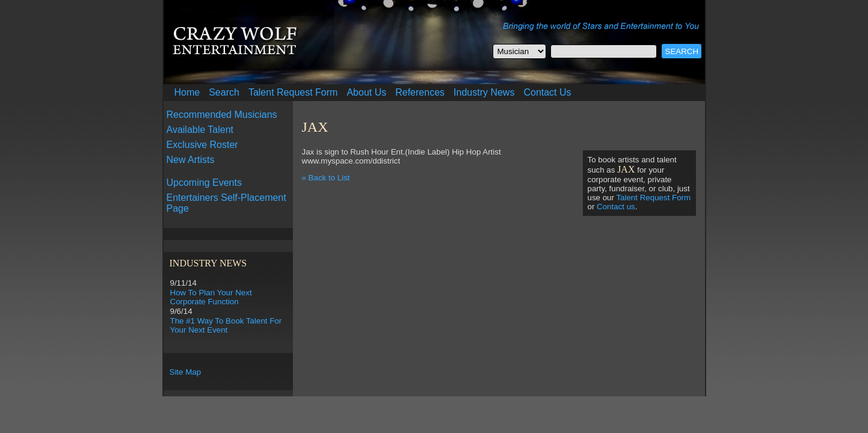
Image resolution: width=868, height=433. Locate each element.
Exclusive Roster (202, 145)
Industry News (484, 92)
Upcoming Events (204, 183)
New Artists (191, 160)
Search (224, 92)
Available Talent (200, 130)
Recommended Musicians (222, 115)
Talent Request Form (293, 92)
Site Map (186, 372)
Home (187, 92)
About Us (366, 92)
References (420, 92)
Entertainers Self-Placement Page (226, 203)
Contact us (616, 207)
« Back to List (326, 178)
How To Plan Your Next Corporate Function (211, 297)
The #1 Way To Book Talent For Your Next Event (226, 325)
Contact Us (547, 92)
